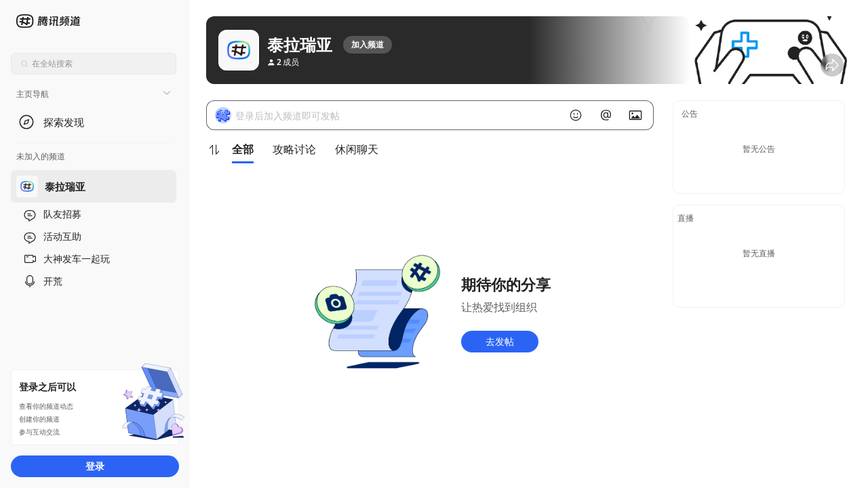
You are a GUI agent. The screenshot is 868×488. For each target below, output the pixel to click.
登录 (95, 466)
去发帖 (500, 341)
